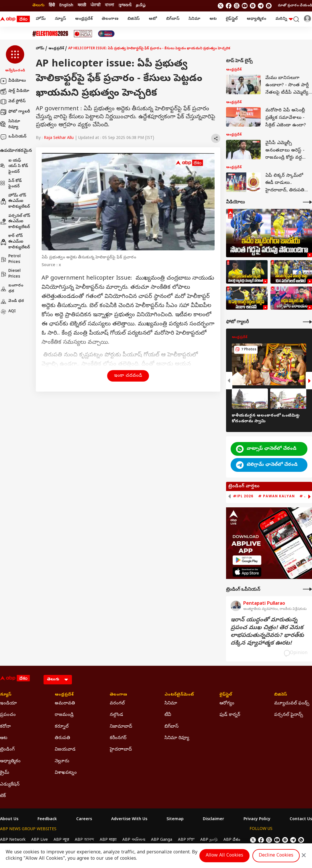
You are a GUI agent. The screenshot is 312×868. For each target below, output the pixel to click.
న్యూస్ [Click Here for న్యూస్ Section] (6, 695)
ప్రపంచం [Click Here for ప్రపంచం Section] (8, 715)
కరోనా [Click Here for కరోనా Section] (5, 727)
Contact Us (301, 820)
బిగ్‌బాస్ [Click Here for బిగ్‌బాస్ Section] (171, 727)
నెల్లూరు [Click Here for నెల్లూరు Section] (62, 761)
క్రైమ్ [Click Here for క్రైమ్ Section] (5, 773)
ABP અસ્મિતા (134, 840)
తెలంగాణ (110, 19)
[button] (15, 59)
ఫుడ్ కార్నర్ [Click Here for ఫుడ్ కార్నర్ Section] (230, 715)
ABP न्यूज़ (61, 840)
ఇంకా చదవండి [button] (128, 376)
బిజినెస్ (134, 19)
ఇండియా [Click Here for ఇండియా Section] (8, 704)
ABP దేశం (232, 840)
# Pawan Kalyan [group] (276, 496)
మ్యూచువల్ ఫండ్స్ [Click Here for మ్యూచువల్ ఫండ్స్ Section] (292, 704)
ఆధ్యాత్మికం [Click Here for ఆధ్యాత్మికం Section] (10, 761)
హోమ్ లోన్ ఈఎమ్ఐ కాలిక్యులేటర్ (15, 201)
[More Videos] (307, 202)
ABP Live (40, 840)
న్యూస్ (60, 19)
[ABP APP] (247, 560)
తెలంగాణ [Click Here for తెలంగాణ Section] (118, 695)
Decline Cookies (276, 856)
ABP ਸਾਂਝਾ (186, 840)
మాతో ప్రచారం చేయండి (295, 6)
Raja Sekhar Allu (59, 138)
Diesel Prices (10, 274)
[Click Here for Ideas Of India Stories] (83, 34)
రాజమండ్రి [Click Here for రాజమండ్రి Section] (64, 715)
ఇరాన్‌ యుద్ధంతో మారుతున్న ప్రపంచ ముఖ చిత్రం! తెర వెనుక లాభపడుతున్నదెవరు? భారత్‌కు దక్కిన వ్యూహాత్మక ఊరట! (267, 632)
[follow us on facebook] (229, 6)
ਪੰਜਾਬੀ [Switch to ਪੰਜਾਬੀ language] (96, 6)
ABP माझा (108, 840)
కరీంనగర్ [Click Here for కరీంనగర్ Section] (118, 738)
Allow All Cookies (224, 856)
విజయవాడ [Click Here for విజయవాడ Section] (65, 750)
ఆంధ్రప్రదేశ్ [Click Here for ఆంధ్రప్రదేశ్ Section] (64, 695)
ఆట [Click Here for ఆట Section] (4, 738)
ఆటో (153, 19)
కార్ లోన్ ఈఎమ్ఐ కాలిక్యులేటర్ (15, 242)
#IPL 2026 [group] (243, 496)
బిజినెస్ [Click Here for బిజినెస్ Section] (281, 695)
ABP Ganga (162, 840)
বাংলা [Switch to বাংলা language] (109, 6)
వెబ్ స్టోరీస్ (13, 102)
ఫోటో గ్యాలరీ (15, 112)
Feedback (47, 820)
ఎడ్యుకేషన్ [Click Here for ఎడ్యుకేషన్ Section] (10, 785)
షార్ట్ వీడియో (15, 91)
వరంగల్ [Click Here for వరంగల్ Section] (117, 704)
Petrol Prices (10, 259)
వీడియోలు (13, 81)
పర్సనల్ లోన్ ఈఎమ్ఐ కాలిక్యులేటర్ (15, 222)
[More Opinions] (307, 589)
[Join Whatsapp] (269, 6)
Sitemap (175, 820)
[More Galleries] (307, 322)
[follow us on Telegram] (261, 6)
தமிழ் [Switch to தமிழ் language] (141, 6)
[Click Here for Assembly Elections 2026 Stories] (50, 34)
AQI (8, 312)
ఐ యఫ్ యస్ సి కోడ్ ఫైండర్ (14, 166)
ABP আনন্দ (84, 840)
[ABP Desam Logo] (15, 19)
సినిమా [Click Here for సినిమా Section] (171, 704)
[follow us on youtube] (245, 6)
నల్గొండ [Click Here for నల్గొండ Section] (116, 715)
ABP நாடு (209, 840)
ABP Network (13, 840)
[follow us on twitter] (221, 6)
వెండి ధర (12, 301)
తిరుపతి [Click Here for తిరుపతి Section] (62, 738)
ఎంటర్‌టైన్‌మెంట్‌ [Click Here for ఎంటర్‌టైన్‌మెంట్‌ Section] (179, 695)
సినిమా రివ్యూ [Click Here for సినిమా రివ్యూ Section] (177, 738)
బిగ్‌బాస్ (173, 19)
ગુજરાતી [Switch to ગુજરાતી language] (125, 6)
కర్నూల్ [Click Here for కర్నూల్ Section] (62, 727)
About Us (9, 820)
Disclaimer (213, 820)
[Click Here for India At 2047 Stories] (106, 34)
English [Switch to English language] (66, 6)
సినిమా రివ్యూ (10, 124)
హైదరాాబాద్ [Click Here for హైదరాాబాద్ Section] (121, 750)
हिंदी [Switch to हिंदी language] (52, 6)
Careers (84, 820)
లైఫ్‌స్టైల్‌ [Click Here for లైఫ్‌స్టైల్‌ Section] (226, 695)
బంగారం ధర (12, 289)
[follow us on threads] (237, 6)
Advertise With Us (129, 820)
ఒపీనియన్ (13, 137)
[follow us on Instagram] (253, 6)
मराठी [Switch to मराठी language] (82, 6)
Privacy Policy (257, 820)
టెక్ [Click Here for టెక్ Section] (3, 796)
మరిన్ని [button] (284, 19)
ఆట (213, 19)
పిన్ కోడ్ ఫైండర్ (11, 184)
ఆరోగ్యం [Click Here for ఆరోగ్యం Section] (227, 704)
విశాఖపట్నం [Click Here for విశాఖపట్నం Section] (66, 773)
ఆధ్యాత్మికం (256, 19)
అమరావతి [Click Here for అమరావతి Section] (65, 704)
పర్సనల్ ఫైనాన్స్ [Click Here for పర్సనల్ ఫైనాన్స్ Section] (289, 715)
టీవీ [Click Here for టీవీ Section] (168, 715)
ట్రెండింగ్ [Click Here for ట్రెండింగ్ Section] (7, 750)
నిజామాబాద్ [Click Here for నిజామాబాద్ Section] (121, 727)
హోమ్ (41, 19)
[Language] (58, 680)
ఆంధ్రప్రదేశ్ (84, 19)
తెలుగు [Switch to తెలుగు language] (38, 6)
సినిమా (194, 19)
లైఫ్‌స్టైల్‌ (232, 19)
